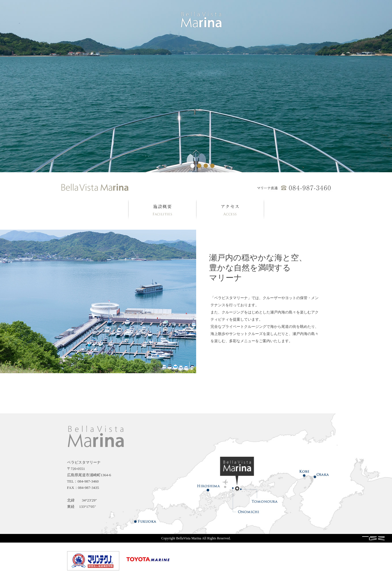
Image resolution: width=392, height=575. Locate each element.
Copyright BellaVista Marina (181, 538)
